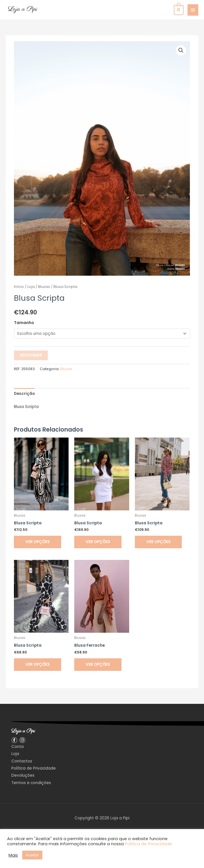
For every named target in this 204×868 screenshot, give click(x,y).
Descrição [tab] (24, 394)
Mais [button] (13, 855)
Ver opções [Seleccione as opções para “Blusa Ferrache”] (98, 664)
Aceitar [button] (32, 855)
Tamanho (24, 323)
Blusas (44, 287)
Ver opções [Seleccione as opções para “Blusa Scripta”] (38, 542)
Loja (31, 287)
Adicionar (31, 355)
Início (19, 287)
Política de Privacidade (148, 844)
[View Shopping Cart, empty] (178, 10)
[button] (181, 50)
